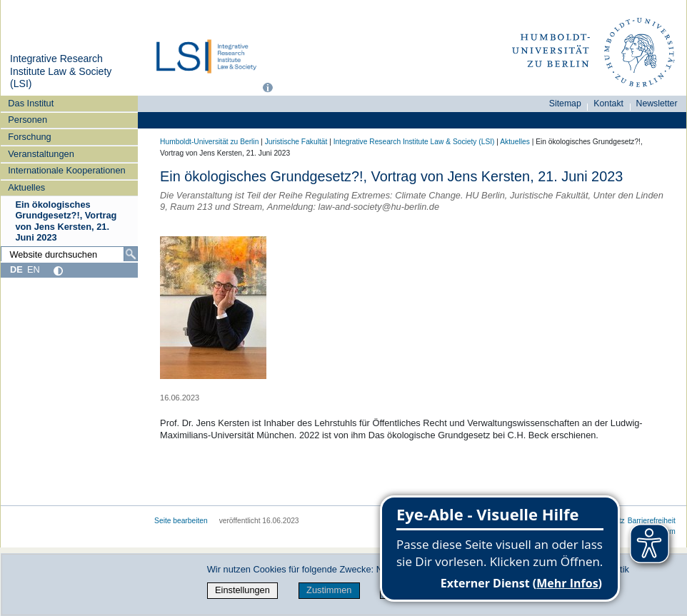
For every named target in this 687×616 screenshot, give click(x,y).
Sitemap (565, 103)
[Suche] (131, 254)
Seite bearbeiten (181, 521)
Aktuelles (26, 187)
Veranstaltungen (41, 154)
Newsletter (657, 103)
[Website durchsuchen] (69, 254)
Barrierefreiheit (652, 521)
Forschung (29, 137)
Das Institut (31, 103)
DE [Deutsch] (16, 269)
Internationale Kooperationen (66, 170)
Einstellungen (242, 590)
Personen (27, 120)
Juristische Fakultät (296, 142)
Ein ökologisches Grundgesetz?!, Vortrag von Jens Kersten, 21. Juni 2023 (66, 221)
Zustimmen (329, 590)
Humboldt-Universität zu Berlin (209, 142)
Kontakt (608, 103)
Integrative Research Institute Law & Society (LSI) (61, 71)
